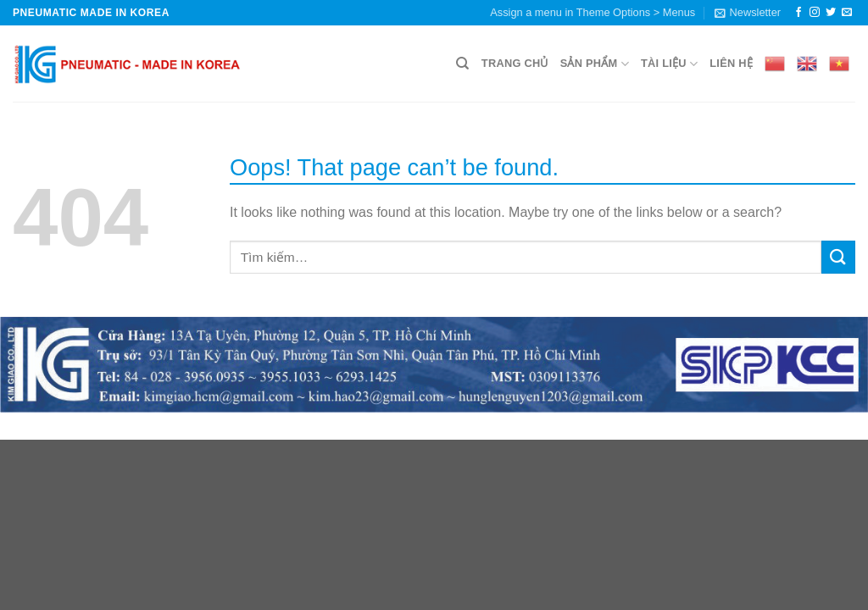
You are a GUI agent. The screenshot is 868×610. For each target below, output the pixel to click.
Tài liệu (669, 64)
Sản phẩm (595, 64)
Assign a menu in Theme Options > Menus (593, 12)
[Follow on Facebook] (798, 13)
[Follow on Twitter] (831, 13)
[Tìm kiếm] (462, 64)
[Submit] (838, 257)
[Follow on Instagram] (815, 13)
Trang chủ (515, 63)
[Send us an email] (847, 13)
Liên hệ (731, 63)
